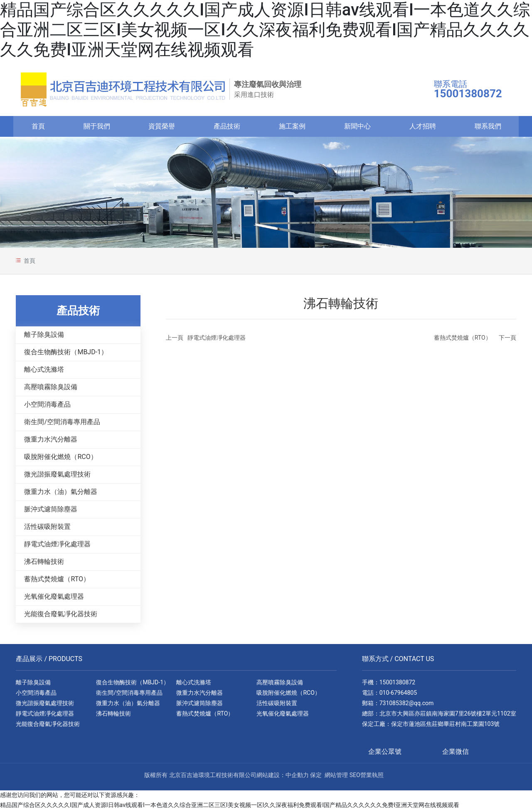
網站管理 (336, 777)
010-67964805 (398, 695)
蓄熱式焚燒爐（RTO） (57, 581)
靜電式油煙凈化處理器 (57, 546)
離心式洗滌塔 (44, 371)
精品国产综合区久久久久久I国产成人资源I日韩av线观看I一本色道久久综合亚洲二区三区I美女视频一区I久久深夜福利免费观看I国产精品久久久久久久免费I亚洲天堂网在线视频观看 (265, 30)
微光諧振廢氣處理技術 (57, 476)
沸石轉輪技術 (44, 564)
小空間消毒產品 (47, 406)
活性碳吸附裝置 (47, 529)
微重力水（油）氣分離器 (61, 494)
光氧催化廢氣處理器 (54, 599)
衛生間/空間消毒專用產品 (62, 424)
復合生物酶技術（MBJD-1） (66, 354)
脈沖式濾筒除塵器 (51, 511)
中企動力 (297, 777)
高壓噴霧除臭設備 (51, 389)
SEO (355, 777)
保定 (316, 777)
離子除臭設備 (44, 337)
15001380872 (398, 684)
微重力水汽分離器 (51, 441)
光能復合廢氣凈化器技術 (61, 616)
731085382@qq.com (407, 705)
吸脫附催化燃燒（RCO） (60, 459)
